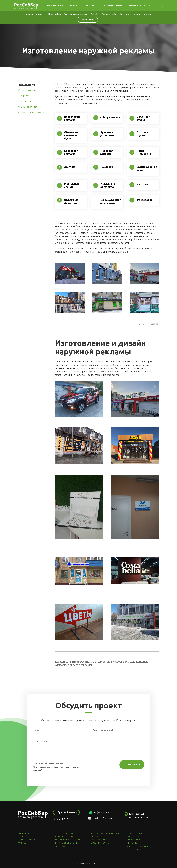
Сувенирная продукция (76, 14)
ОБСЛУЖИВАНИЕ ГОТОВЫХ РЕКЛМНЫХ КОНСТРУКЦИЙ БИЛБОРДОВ (67, 843)
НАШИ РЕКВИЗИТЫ (27, 833)
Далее (155, 324)
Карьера (73, 6)
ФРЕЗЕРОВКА (97, 836)
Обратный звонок (66, 812)
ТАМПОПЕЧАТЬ (134, 836)
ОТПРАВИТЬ (133, 765)
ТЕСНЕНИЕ (132, 843)
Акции (147, 14)
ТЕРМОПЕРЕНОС (135, 840)
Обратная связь (88, 20)
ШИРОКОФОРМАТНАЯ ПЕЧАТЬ (105, 833)
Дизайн (94, 14)
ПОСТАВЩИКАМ (25, 836)
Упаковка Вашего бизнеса (142, 6)
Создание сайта (109, 14)
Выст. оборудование (131, 14)
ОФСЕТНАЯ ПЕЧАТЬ (100, 843)
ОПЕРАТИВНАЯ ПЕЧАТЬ (65, 836)
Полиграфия (55, 14)
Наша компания (54, 6)
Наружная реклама (33, 14)
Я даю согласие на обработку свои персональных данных (57, 769)
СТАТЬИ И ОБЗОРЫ (27, 840)
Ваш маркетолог (112, 6)
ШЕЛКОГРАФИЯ (135, 833)
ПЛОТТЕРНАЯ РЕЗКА (64, 833)
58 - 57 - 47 (64, 819)
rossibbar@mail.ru (102, 818)
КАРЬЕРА (22, 843)
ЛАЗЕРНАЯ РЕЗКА (99, 840)
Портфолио (90, 6)
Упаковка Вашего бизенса (33, 112)
